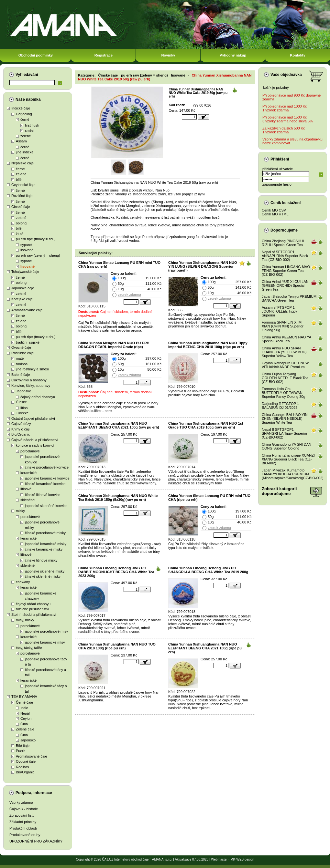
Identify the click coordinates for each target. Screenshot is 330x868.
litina (24, 408)
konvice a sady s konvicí (35, 445)
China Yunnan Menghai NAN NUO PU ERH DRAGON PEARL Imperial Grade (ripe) (114, 345)
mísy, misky (25, 620)
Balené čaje (21, 375)
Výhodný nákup (233, 55)
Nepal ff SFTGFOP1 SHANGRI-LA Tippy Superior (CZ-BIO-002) (285, 433)
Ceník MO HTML (275, 214)
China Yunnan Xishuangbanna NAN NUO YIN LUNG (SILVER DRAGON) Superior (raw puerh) (203, 266)
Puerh (21, 751)
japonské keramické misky (46, 544)
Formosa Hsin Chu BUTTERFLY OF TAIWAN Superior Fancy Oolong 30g (284, 393)
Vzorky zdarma (21, 802)
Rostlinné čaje (22, 353)
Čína (24, 724)
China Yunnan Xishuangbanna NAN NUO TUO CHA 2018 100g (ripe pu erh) (117, 646)
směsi (30, 130)
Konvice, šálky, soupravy (31, 386)
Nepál (25, 713)
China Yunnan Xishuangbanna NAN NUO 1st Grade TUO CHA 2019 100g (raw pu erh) (206, 425)
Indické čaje (21, 108)
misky (20, 511)
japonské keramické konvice (47, 478)
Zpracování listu (22, 815)
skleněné (27, 500)
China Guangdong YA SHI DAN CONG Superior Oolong (286, 446)
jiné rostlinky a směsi (32, 369)
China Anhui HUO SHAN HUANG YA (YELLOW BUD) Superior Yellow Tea (284, 352)
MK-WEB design (242, 859)
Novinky (168, 55)
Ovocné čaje (21, 347)
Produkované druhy (25, 835)
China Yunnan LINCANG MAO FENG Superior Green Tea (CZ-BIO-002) (286, 271)
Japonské (23, 391)
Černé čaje (24, 702)
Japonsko (28, 740)
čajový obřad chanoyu (38, 397)
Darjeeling (24, 114)
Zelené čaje (25, 729)
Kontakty (297, 55)
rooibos (22, 364)
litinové (26, 489)
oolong (21, 223)
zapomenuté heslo (277, 184)
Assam (21, 141)
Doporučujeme (284, 230)
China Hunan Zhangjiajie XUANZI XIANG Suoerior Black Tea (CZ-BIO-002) (288, 459)
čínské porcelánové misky (45, 533)
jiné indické (25, 152)
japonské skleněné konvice (46, 506)
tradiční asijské (28, 342)
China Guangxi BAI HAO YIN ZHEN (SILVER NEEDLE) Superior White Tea (285, 418)
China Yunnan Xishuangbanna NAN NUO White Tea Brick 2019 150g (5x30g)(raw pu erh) (118, 498)
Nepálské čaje (22, 163)
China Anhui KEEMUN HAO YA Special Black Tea (286, 339)
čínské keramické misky (44, 549)
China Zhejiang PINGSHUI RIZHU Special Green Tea (283, 243)
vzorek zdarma (129, 294)
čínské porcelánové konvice (47, 467)
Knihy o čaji (20, 429)
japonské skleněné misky (45, 571)
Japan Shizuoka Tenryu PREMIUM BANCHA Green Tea (289, 298)
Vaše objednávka (286, 75)
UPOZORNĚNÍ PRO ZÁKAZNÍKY (36, 841)
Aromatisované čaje (27, 310)
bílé (19, 180)
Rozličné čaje (22, 196)
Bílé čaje (23, 746)
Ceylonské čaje (23, 185)
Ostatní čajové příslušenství (33, 418)
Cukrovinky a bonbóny (29, 380)
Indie (24, 708)
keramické (28, 473)
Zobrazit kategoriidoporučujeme (279, 491)
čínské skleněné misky (43, 576)
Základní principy (23, 822)
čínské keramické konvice (45, 484)
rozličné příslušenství (33, 609)
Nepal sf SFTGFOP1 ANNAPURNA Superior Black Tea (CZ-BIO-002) (285, 256)
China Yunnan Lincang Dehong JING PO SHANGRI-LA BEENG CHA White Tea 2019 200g (208, 570)
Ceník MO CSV (274, 210)
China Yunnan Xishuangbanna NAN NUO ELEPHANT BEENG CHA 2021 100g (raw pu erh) (119, 425)
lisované (27, 250)
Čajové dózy (21, 424)
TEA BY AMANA (24, 697)
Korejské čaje (22, 299)
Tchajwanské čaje (25, 272)
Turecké (22, 413)
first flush (32, 125)
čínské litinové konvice (43, 495)
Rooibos (22, 767)
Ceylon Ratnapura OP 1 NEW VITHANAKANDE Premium (285, 365)
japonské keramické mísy (45, 642)
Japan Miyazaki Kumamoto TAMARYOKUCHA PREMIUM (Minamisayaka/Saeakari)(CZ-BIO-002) (293, 474)
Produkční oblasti (23, 828)
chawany (23, 582)
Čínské (21, 402)
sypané (26, 245)
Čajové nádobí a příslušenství (35, 440)
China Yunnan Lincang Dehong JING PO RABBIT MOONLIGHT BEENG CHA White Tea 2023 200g (116, 572)
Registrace (104, 55)
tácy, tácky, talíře (29, 648)
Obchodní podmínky (36, 55)
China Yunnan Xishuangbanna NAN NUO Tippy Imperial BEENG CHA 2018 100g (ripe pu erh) (208, 345)
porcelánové (30, 451)
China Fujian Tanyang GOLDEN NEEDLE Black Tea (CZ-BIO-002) (285, 378)
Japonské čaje (23, 288)
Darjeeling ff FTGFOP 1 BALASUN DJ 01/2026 (280, 406)
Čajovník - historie (24, 809)
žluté (20, 234)
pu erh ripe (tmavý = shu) (36, 239)
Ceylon (26, 718)
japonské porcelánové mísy (46, 631)
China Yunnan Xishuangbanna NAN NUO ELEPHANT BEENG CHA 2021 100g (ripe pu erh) (205, 648)
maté (20, 358)
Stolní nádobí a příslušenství (34, 615)
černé (25, 119)
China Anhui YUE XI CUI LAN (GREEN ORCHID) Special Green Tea (285, 285)
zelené (26, 136)
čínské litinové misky (41, 560)
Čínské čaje (21, 207)
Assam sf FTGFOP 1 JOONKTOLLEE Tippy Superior (279, 311)
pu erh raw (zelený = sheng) (38, 255)
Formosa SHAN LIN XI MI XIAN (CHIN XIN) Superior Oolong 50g (283, 326)
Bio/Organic (21, 434)
